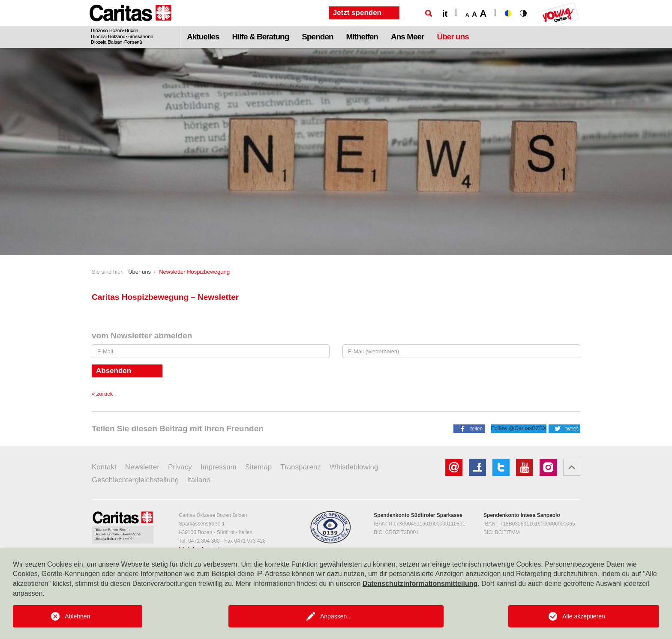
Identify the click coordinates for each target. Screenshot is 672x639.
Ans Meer (408, 37)
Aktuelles (203, 37)
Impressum (219, 467)
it (445, 14)
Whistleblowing (354, 467)
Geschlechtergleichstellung (135, 480)
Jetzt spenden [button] (357, 13)
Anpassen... (336, 616)
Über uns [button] (453, 37)
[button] (469, 428)
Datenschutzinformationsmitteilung (420, 584)
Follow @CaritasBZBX (519, 428)
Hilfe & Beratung (260, 37)
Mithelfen (362, 37)
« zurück (102, 394)
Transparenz (301, 467)
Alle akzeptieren (584, 616)
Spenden (317, 37)
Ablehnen (77, 616)
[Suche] (429, 13)
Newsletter (142, 467)
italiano (199, 480)
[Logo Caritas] (130, 24)
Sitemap (258, 467)
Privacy (180, 467)
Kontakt (104, 467)
